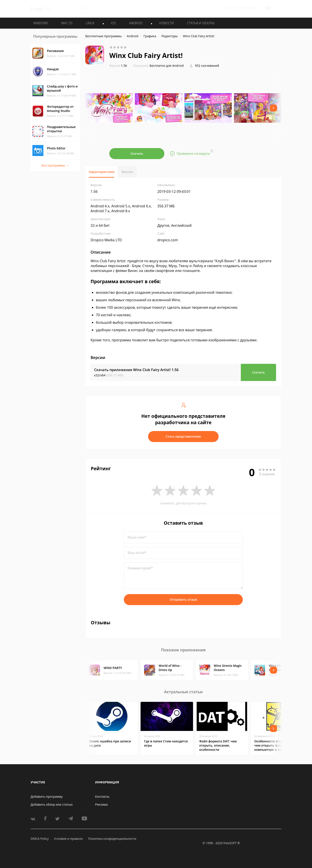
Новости (167, 23)
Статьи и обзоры (201, 23)
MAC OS (67, 23)
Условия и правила (68, 839)
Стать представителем (183, 436)
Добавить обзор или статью (52, 804)
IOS (113, 23)
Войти (231, 8)
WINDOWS (41, 23)
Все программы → (55, 165)
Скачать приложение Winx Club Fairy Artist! (136, 370)
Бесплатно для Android (167, 66)
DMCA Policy (40, 839)
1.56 (118, 66)
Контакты (102, 796)
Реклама (101, 804)
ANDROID (136, 23)
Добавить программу (47, 796)
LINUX (90, 23)
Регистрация (248, 8)
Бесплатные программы (103, 36)
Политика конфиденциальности (112, 839)
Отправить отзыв (183, 599)
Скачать (137, 153)
